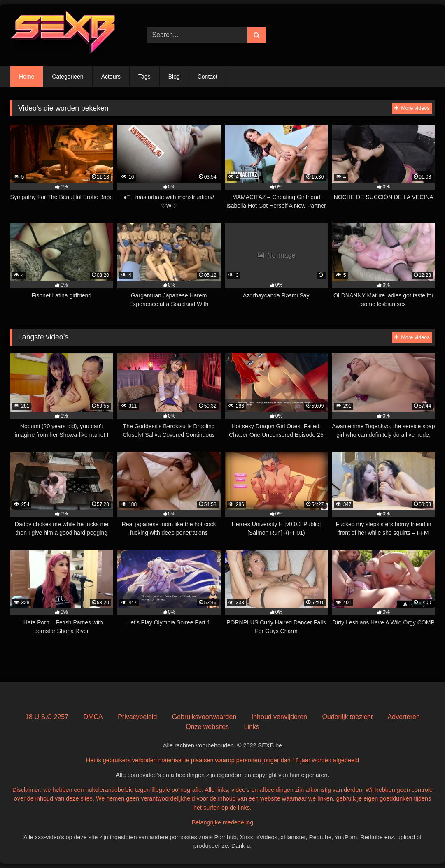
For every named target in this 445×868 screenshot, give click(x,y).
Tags (144, 77)
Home (27, 77)
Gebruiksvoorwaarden (204, 717)
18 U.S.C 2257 (47, 717)
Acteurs (111, 77)
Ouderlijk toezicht (347, 717)
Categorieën (68, 77)
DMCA (93, 717)
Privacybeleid (137, 717)
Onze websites (207, 727)
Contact (207, 77)
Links (252, 727)
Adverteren (404, 717)
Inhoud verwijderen (279, 717)
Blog (174, 77)
